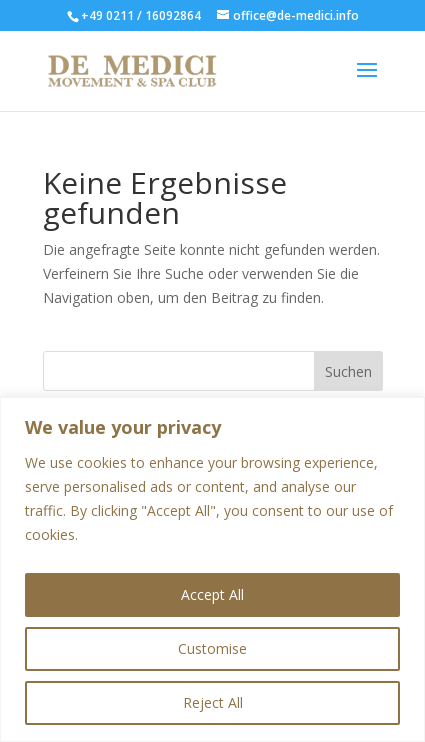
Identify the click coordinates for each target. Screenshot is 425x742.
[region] (212, 569)
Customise (212, 648)
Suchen (348, 371)
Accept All (212, 594)
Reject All (213, 702)
